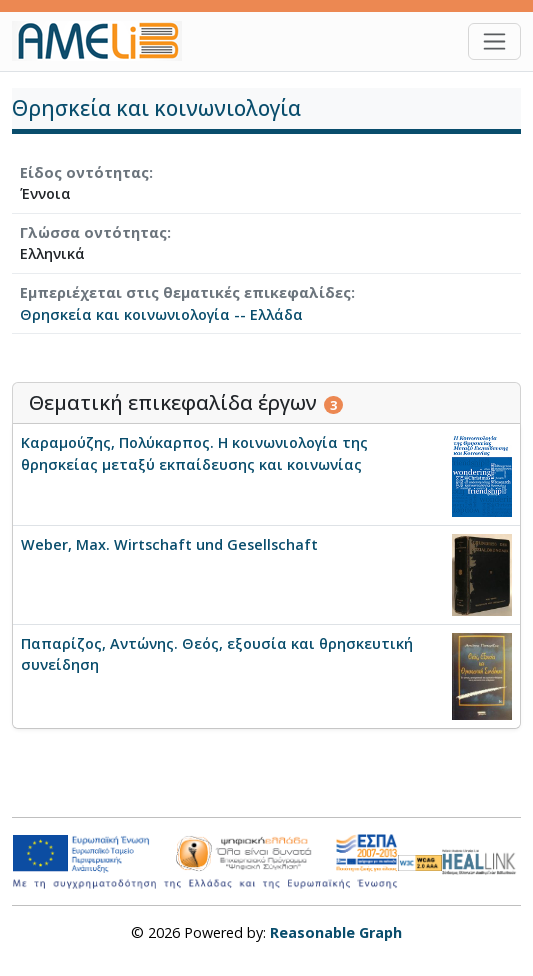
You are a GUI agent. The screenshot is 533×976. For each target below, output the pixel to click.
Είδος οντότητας (84, 172)
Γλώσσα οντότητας (93, 232)
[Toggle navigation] (494, 41)
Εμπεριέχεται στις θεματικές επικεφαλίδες (185, 292)
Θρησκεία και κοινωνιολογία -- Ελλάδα (161, 314)
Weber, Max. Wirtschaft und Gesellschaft (169, 544)
